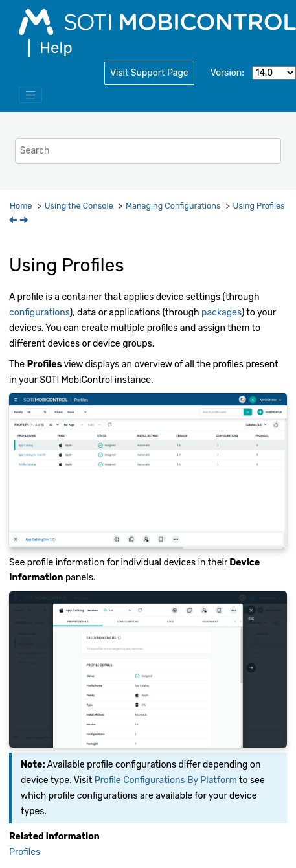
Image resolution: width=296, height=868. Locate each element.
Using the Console (79, 206)
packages (221, 313)
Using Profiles (259, 206)
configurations (39, 313)
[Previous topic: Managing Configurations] (14, 221)
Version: (227, 73)
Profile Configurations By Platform (166, 780)
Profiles (25, 852)
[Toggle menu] (30, 95)
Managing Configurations (173, 206)
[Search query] (148, 151)
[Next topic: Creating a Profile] (25, 221)
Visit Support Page (149, 73)
